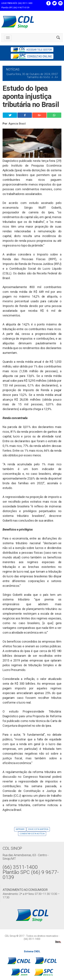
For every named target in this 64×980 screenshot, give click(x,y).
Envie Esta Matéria (38, 829)
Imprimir (20, 829)
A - (53, 77)
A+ (56, 77)
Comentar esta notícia (32, 834)
